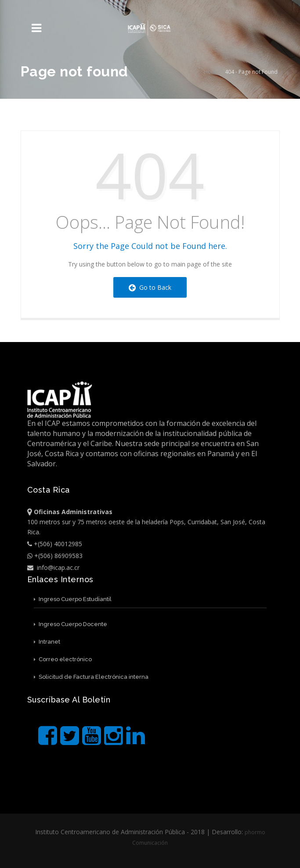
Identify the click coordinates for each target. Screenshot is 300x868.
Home (211, 72)
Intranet (47, 642)
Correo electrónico (63, 659)
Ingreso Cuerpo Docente (70, 624)
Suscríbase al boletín (69, 700)
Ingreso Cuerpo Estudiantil (73, 599)
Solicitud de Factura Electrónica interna (91, 677)
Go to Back (150, 287)
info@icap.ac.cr (53, 567)
